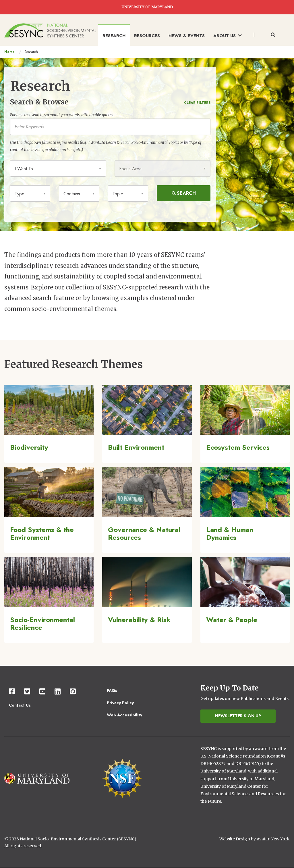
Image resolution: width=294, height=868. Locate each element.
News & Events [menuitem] (187, 36)
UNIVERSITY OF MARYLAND (147, 7)
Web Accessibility (124, 715)
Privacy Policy (120, 703)
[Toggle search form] (273, 35)
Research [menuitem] (114, 36)
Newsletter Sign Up (238, 716)
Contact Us (20, 705)
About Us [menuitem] (228, 36)
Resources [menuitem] (147, 36)
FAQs (112, 690)
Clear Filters (197, 103)
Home (9, 52)
